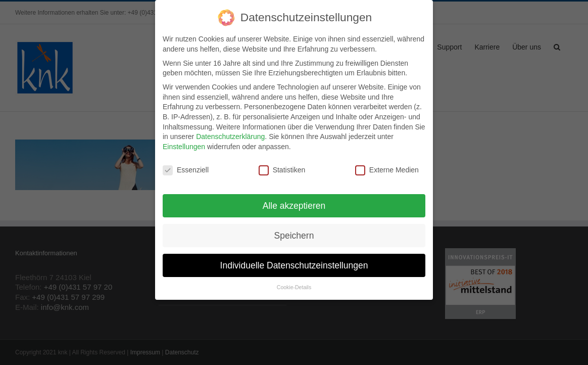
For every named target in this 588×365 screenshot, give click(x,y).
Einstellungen (184, 144)
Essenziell (186, 167)
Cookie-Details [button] (294, 284)
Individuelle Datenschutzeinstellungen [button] (294, 262)
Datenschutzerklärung (230, 133)
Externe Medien (387, 167)
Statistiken (282, 167)
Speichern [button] (294, 232)
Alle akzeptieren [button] (294, 202)
